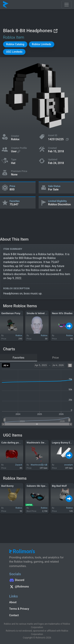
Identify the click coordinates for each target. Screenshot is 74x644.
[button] (15, 44)
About (13, 602)
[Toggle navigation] (67, 5)
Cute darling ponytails (14, 442)
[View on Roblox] (55, 31)
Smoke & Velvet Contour (41, 313)
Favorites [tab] (18, 358)
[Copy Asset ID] (59, 139)
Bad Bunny (7, 486)
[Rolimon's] (6, 5)
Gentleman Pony (11, 313)
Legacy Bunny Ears (63, 442)
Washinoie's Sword (37, 442)
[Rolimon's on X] (37, 587)
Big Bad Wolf (59, 486)
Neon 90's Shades (62, 313)
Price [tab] (55, 358)
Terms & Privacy (19, 609)
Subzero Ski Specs (37, 486)
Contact (14, 615)
